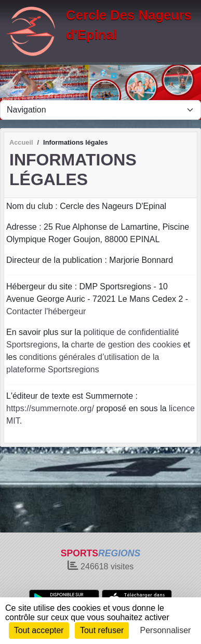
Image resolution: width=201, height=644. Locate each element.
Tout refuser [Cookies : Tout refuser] (102, 630)
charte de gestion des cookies (126, 345)
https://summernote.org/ (50, 408)
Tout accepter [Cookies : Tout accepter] (39, 630)
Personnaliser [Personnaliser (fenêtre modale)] (166, 630)
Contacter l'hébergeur (46, 311)
